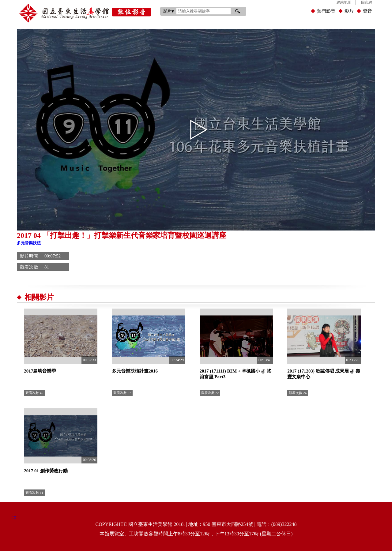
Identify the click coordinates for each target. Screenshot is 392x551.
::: (154, 1)
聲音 (367, 11)
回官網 (367, 2)
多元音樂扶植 (29, 243)
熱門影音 (326, 11)
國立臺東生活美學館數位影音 (85, 13)
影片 (349, 11)
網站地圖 (344, 2)
